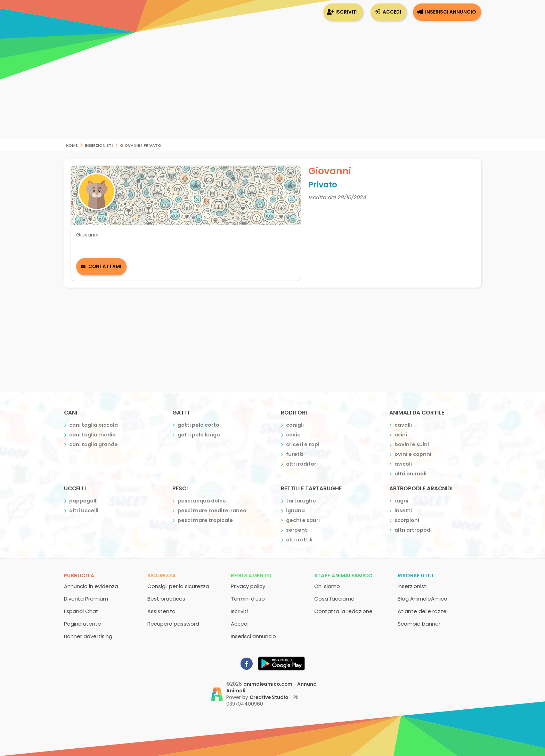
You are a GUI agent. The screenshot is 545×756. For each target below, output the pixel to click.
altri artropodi (413, 530)
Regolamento (251, 575)
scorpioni (407, 520)
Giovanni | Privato (141, 145)
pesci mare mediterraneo (212, 510)
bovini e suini (412, 444)
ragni (401, 501)
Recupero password (173, 624)
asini (401, 435)
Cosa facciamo (334, 599)
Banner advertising (88, 636)
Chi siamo (327, 586)
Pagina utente (83, 624)
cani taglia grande (93, 444)
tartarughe (301, 501)
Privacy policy (248, 586)
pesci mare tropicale (205, 520)
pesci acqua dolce (202, 501)
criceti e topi (303, 444)
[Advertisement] (272, 90)
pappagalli (83, 501)
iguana (295, 510)
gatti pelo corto (198, 425)
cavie (293, 435)
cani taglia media (92, 435)
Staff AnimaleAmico (343, 575)
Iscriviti (347, 12)
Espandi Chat (81, 611)
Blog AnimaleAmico (422, 599)
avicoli (403, 464)
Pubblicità (79, 575)
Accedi (392, 12)
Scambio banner (419, 624)
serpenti (297, 530)
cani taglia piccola (93, 425)
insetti (403, 510)
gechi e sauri (303, 520)
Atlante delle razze (422, 611)
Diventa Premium (86, 599)
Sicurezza (162, 575)
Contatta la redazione (343, 611)
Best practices (166, 599)
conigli (295, 425)
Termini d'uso (248, 599)
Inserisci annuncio (450, 12)
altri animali (410, 474)
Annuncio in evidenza (91, 586)
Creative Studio (269, 697)
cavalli (403, 425)
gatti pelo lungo (199, 435)
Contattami (105, 267)
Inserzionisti (99, 145)
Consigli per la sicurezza (178, 586)
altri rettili (299, 540)
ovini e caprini (413, 454)
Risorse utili (415, 575)
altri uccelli (84, 510)
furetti (295, 454)
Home (72, 145)
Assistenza (161, 611)
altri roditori (302, 464)
